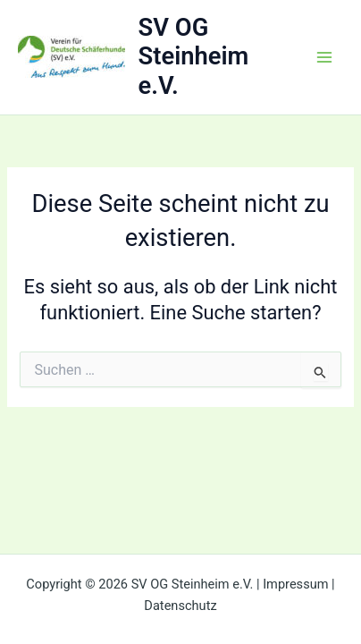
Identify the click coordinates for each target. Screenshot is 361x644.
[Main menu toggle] (324, 57)
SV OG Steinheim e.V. (194, 57)
